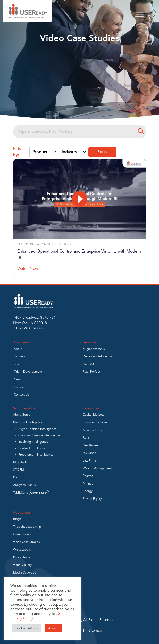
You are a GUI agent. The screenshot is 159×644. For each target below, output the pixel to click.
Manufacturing (93, 430)
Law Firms (90, 461)
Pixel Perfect (91, 372)
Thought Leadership (27, 527)
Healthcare (90, 446)
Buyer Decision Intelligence (37, 429)
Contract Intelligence (33, 448)
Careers (19, 387)
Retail (87, 438)
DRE (16, 478)
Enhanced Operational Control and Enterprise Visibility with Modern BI (79, 255)
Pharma (88, 476)
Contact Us (21, 395)
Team (18, 364)
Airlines (88, 484)
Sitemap (95, 631)
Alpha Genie (22, 415)
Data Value (90, 364)
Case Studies (22, 535)
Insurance (89, 453)
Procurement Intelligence (36, 455)
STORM (19, 470)
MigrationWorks (94, 349)
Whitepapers (22, 550)
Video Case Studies (26, 542)
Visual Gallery (22, 565)
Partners (20, 357)
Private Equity (92, 499)
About (18, 349)
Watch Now (28, 269)
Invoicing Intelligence (33, 442)
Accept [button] (53, 628)
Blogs (17, 519)
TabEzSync (31, 493)
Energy (88, 491)
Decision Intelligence (97, 357)
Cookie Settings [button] (26, 628)
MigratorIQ (21, 462)
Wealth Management (97, 469)
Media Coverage (25, 573)
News (18, 380)
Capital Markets (93, 415)
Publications (22, 557)
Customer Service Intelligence (39, 436)
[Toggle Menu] (139, 14)
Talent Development (28, 372)
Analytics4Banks (24, 485)
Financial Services (95, 423)
